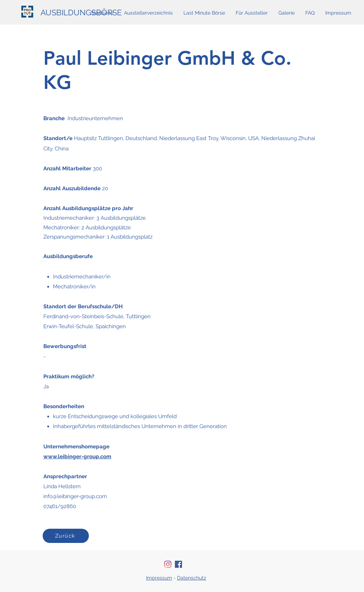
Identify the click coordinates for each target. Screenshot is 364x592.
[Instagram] (168, 564)
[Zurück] (66, 536)
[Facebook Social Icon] (178, 564)
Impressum (159, 578)
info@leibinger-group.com (75, 496)
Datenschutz (192, 578)
